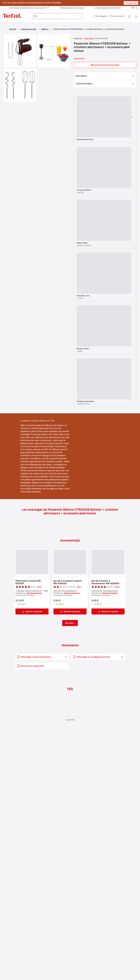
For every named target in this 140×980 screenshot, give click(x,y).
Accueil (13, 29)
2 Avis (39, 587)
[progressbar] (104, 117)
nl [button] (137, 8)
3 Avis (79, 587)
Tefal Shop (89, 38)
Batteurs (45, 29)
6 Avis (117, 587)
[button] (100, 16)
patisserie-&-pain (29, 29)
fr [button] (133, 8)
